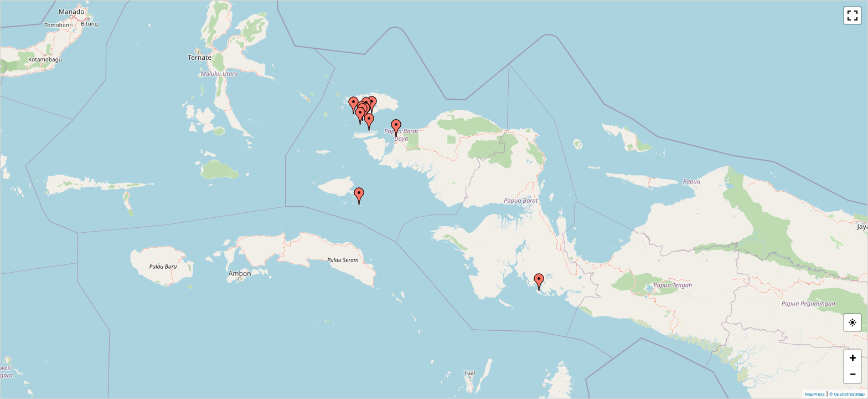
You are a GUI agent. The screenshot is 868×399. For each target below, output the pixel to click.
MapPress (815, 394)
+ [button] (853, 358)
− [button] (852, 374)
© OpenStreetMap (847, 394)
